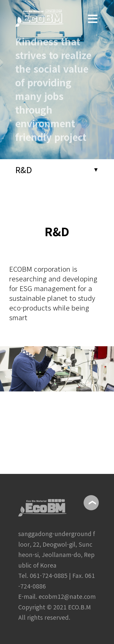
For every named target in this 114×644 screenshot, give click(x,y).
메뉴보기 (93, 13)
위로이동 (91, 503)
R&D (24, 169)
